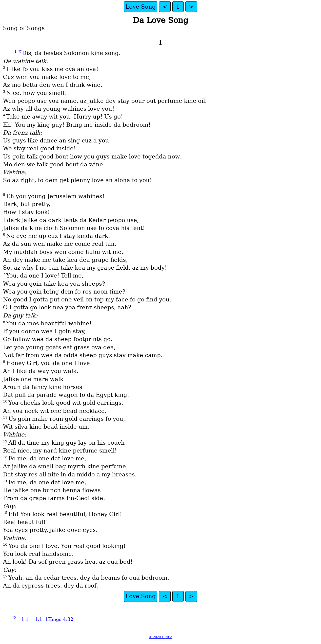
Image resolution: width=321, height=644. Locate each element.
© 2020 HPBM (160, 637)
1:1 (25, 619)
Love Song (141, 7)
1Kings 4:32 (59, 619)
